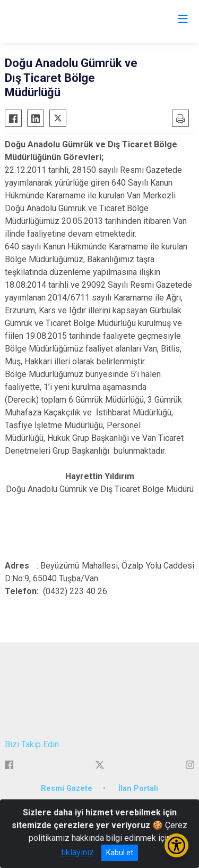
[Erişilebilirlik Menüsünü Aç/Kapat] (176, 845)
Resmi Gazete (67, 788)
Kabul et (120, 853)
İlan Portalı (138, 788)
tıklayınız (77, 852)
